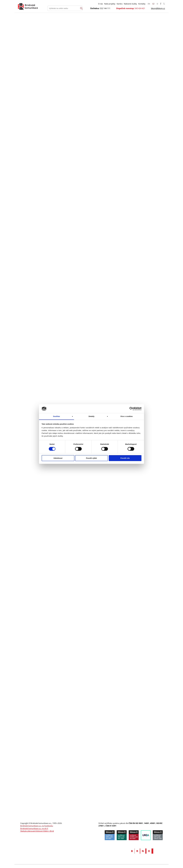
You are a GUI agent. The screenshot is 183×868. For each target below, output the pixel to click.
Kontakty (142, 4)
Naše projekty (110, 4)
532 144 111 (105, 8)
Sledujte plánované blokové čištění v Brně (37, 831)
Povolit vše (125, 458)
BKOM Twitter (164, 4)
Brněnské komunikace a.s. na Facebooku (37, 826)
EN (149, 4)
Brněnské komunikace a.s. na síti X (34, 828)
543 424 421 (140, 8)
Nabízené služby (130, 4)
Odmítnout (58, 458)
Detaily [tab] (91, 416)
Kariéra (120, 4)
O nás (100, 4)
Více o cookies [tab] (127, 416)
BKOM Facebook (161, 4)
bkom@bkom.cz (158, 8)
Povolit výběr (91, 458)
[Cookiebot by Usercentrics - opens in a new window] (131, 409)
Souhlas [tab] (56, 416)
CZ (153, 4)
